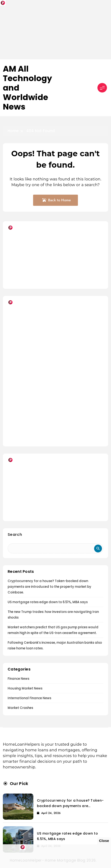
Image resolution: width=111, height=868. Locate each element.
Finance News (18, 679)
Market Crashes (20, 708)
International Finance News (29, 698)
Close (104, 841)
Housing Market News (25, 688)
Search (15, 535)
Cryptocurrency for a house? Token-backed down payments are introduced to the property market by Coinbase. (49, 587)
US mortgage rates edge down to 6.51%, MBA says (48, 602)
